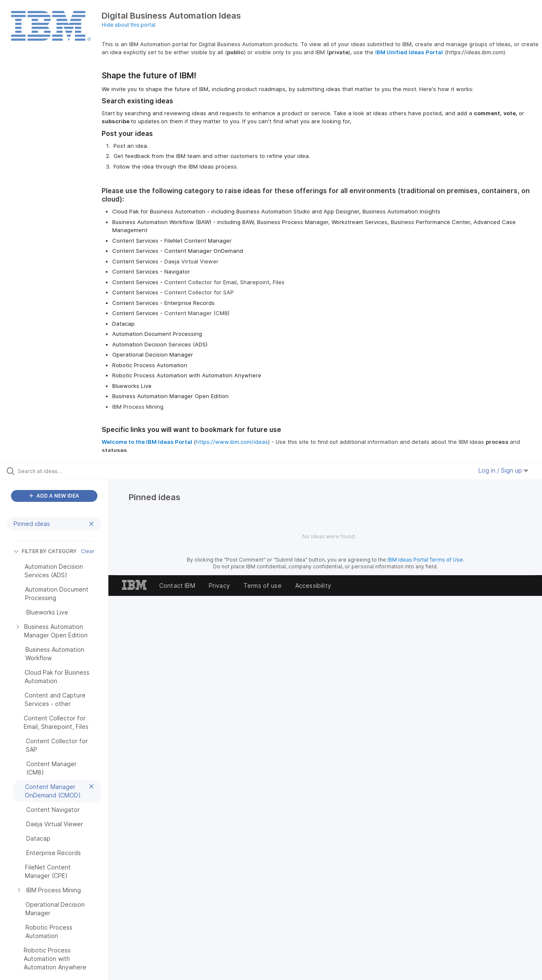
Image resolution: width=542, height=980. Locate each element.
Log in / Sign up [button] (503, 470)
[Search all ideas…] (65, 471)
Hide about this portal (129, 25)
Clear (88, 551)
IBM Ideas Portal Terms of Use (425, 560)
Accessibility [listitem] (313, 586)
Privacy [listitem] (219, 586)
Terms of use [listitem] (263, 586)
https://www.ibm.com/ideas (232, 442)
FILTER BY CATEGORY (45, 551)
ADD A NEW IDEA (54, 496)
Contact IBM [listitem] (177, 586)
